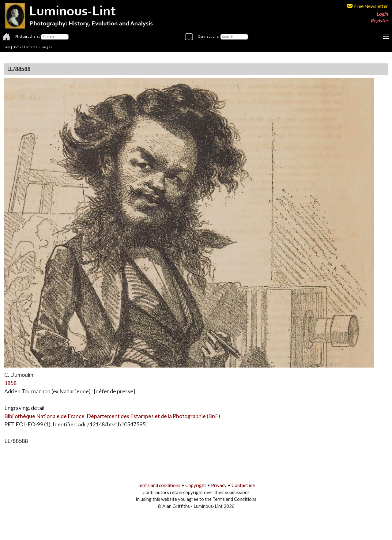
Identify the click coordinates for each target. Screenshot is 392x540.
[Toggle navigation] (386, 37)
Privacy (219, 485)
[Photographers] (55, 37)
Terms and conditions (159, 485)
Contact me (243, 485)
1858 (10, 383)
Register (379, 21)
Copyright (196, 485)
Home (17, 47)
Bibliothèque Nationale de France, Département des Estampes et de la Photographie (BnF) (112, 416)
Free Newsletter (367, 6)
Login (382, 14)
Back (7, 47)
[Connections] (234, 37)
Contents (31, 47)
